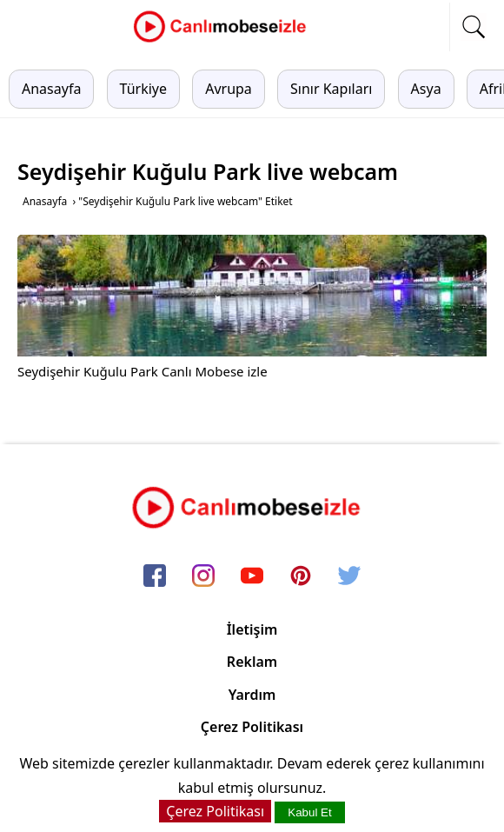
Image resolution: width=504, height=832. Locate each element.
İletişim (252, 629)
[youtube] (252, 576)
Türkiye (143, 89)
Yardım (252, 695)
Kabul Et (309, 812)
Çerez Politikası (252, 727)
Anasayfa (51, 89)
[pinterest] (301, 576)
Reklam (252, 662)
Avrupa (229, 89)
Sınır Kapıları (331, 89)
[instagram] (203, 576)
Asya (426, 89)
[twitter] (349, 576)
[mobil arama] (474, 27)
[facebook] (155, 576)
